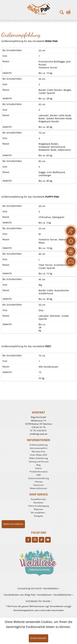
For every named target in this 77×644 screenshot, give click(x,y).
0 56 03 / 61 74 (39, 427)
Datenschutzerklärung (39, 478)
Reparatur (39, 509)
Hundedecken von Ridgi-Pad (20, 595)
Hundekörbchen (63, 595)
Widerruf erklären (13, 524)
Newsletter (38, 503)
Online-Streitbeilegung (38, 506)
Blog (38, 465)
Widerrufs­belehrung (39, 458)
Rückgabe (39, 516)
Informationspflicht (38, 448)
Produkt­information (39, 472)
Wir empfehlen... (38, 513)
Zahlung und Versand (39, 462)
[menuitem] (6, 8)
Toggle (7, 8)
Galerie (38, 468)
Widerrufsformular (39, 488)
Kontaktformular (38, 499)
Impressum (38, 485)
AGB (38, 475)
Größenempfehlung (38, 445)
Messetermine (38, 452)
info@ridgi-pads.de (38, 434)
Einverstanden (38, 638)
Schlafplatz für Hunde (38, 601)
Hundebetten (51, 588)
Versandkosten (57, 606)
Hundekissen (44, 595)
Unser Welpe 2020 (38, 455)
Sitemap (39, 482)
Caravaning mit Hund (29, 588)
